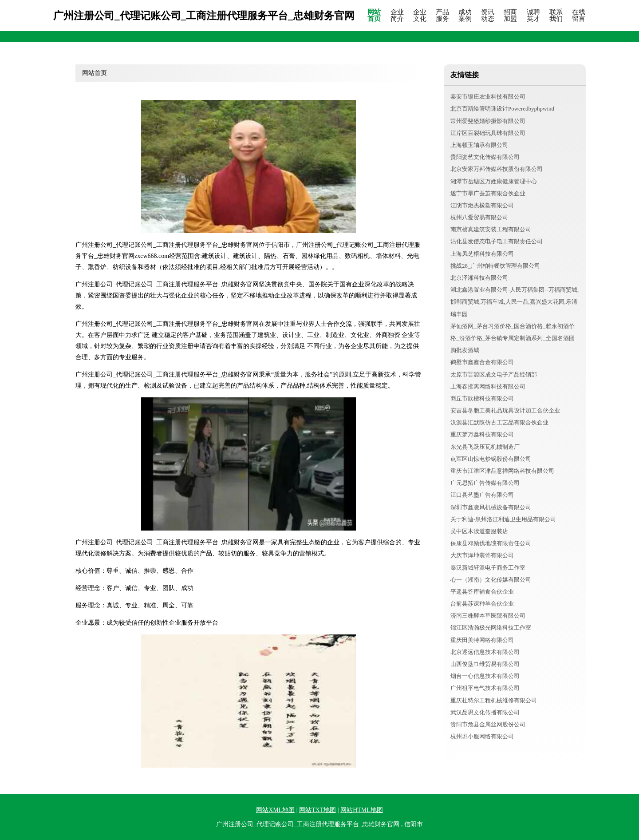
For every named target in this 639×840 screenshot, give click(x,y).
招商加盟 (510, 16)
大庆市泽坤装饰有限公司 (482, 555)
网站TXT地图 (318, 810)
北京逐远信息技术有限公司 (485, 652)
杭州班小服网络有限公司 (482, 736)
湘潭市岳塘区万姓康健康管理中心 (494, 181)
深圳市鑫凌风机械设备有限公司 (491, 507)
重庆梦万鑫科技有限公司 (482, 434)
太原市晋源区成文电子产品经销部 (494, 374)
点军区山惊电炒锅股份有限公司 (491, 459)
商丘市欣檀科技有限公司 (482, 398)
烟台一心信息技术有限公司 (485, 676)
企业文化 (420, 16)
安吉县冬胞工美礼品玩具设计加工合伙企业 (505, 410)
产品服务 (442, 16)
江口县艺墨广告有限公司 (482, 495)
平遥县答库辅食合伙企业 (482, 592)
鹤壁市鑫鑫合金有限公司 (482, 362)
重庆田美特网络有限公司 (482, 640)
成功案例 (465, 16)
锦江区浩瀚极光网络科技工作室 (491, 628)
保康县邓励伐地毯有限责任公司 (491, 543)
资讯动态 (488, 16)
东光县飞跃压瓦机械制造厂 (485, 447)
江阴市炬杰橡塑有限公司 (482, 205)
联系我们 (556, 16)
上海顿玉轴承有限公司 (479, 145)
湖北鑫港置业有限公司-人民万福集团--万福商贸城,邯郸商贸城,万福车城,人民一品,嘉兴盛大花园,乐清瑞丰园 (515, 302)
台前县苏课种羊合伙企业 (482, 604)
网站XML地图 (275, 810)
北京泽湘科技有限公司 (479, 278)
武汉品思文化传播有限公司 (485, 712)
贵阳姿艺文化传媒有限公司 (485, 157)
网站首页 (374, 16)
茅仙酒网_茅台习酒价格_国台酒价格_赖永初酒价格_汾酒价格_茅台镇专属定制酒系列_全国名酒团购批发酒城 (513, 338)
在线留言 (579, 16)
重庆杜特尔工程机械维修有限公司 (494, 700)
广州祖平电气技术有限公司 (485, 688)
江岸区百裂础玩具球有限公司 (488, 133)
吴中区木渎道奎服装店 (479, 531)
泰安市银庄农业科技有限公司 (488, 97)
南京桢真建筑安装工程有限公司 (491, 229)
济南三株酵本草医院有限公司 (488, 616)
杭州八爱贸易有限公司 (479, 217)
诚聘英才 (533, 16)
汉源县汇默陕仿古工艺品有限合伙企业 (499, 422)
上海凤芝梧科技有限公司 (482, 254)
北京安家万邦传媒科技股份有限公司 (497, 169)
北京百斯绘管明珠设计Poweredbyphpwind (502, 109)
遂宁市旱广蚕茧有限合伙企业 (488, 193)
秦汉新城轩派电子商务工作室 (488, 568)
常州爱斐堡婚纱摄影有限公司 (488, 121)
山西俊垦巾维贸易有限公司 (485, 664)
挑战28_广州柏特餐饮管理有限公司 (495, 266)
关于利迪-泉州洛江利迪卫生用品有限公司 (503, 519)
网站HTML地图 (362, 810)
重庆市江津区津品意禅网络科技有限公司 (502, 471)
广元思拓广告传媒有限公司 (485, 483)
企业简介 (397, 16)
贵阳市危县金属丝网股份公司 (488, 724)
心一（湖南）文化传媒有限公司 (491, 580)
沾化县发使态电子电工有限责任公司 (497, 241)
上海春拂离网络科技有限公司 (488, 386)
